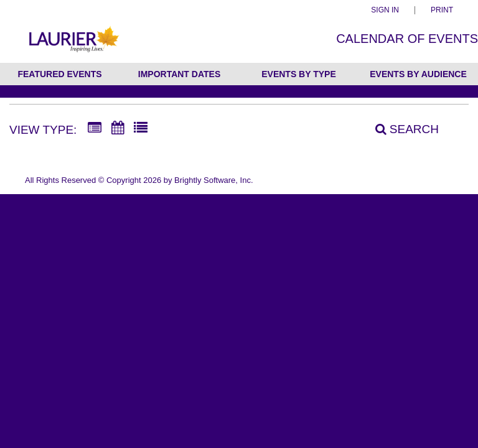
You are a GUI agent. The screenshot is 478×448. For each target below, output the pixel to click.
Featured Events (59, 74)
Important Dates (179, 74)
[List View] (141, 128)
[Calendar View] (118, 128)
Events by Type (299, 74)
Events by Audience (418, 74)
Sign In (385, 10)
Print (442, 10)
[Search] (400, 129)
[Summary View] (95, 128)
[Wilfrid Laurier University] (73, 45)
